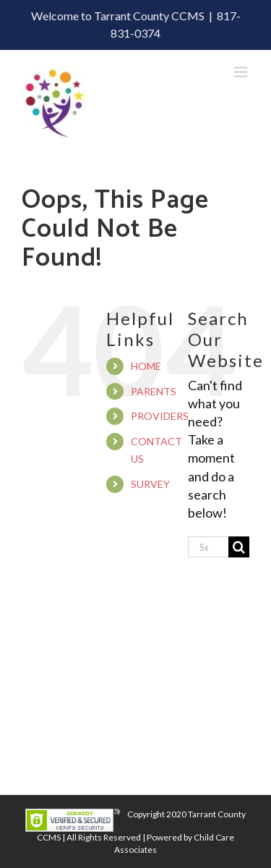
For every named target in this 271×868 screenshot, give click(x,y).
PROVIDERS (160, 416)
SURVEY (150, 484)
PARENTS (154, 391)
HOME (146, 366)
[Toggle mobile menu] (242, 72)
